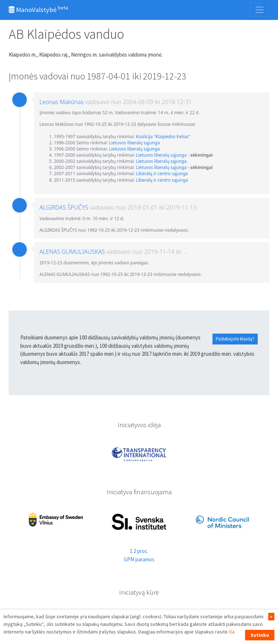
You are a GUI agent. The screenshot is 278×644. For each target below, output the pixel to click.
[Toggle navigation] (260, 10)
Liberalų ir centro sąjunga (162, 174)
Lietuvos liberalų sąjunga (134, 143)
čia (232, 632)
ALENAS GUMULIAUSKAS (72, 252)
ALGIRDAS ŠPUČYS (64, 207)
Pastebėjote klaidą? (235, 339)
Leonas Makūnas (62, 102)
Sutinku (260, 635)
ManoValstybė (38, 9)
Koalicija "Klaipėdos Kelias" (163, 137)
